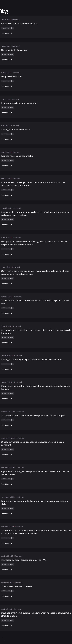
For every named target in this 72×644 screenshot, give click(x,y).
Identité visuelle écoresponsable (17, 156)
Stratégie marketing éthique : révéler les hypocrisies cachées (31, 360)
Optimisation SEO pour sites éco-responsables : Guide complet (33, 415)
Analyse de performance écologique (19, 24)
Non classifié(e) (8, 28)
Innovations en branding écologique (19, 103)
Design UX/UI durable (11, 77)
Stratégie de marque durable (16, 129)
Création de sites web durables (17, 586)
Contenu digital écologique (15, 50)
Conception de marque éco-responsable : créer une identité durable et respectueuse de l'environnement (36, 532)
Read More (7, 33)
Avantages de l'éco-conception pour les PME (24, 560)
